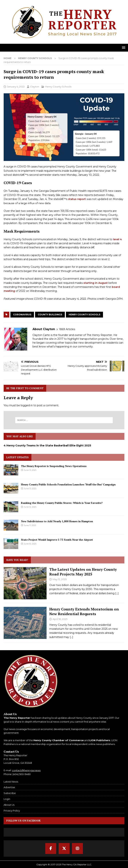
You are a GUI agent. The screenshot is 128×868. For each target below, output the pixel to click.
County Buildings (50, 315)
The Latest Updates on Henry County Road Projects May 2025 (83, 572)
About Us (9, 805)
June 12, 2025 (30, 507)
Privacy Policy (12, 811)
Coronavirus (22, 315)
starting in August (96, 283)
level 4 (117, 239)
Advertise (9, 787)
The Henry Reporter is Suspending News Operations (54, 466)
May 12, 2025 (60, 579)
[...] (117, 593)
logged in (27, 405)
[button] (123, 47)
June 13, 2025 (30, 470)
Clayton (35, 87)
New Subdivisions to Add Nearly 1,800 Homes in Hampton (57, 521)
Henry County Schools (58, 87)
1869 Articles (67, 329)
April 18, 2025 (60, 619)
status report (77, 199)
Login (7, 799)
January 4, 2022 (16, 87)
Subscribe (10, 793)
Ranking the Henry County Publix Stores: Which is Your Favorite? (62, 503)
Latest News (11, 782)
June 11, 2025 (30, 525)
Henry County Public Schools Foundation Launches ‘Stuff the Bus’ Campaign (68, 484)
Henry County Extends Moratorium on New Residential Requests (84, 611)
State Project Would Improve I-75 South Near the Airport (57, 540)
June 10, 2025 (30, 544)
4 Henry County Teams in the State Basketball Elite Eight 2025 (47, 445)
